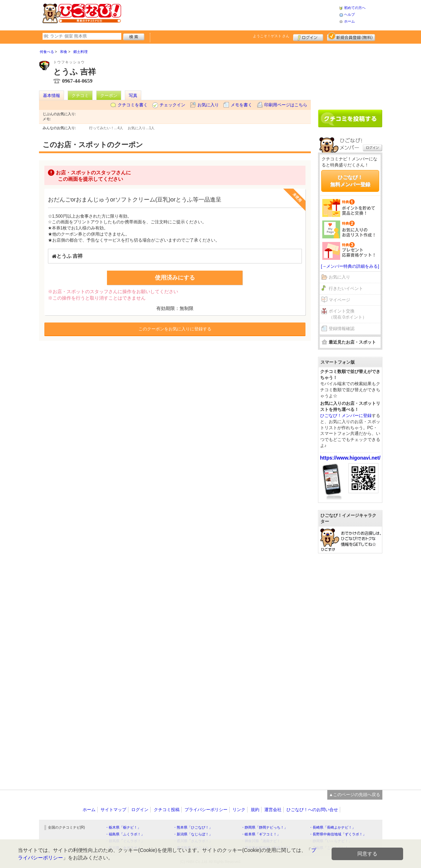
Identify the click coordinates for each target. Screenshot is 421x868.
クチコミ (80, 96)
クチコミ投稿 (167, 810)
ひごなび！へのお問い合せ (312, 810)
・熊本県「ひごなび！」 (193, 827)
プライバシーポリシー (206, 810)
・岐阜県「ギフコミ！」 (261, 834)
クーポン (109, 96)
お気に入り (208, 105)
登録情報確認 (342, 329)
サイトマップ (113, 810)
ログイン (308, 37)
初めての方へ (355, 8)
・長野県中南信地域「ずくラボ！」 (338, 834)
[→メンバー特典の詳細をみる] (350, 266)
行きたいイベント (346, 288)
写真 (133, 96)
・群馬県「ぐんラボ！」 (125, 841)
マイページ (339, 300)
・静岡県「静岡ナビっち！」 (264, 827)
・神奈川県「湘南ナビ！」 (263, 841)
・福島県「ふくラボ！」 (125, 834)
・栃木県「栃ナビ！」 (123, 827)
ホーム (349, 21)
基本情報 (52, 96)
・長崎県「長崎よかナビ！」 (332, 827)
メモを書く (241, 105)
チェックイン (172, 105)
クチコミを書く (133, 105)
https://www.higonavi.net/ (350, 458)
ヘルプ (349, 14)
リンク (239, 810)
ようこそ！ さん (271, 36)
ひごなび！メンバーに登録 (346, 416)
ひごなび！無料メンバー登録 (350, 181)
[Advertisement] (230, 14)
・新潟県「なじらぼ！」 (193, 834)
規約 (255, 810)
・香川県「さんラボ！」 (193, 841)
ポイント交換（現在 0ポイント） (348, 314)
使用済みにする (175, 278)
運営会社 (273, 810)
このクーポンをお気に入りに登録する (175, 329)
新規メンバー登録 (351, 37)
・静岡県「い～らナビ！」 (331, 841)
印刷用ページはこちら (286, 105)
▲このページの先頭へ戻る (355, 795)
